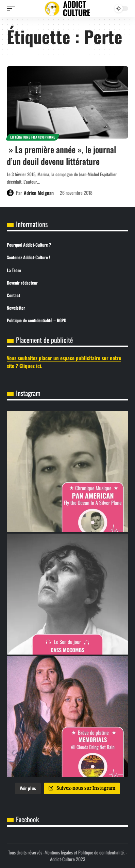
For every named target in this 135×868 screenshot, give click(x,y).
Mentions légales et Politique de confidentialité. (85, 852)
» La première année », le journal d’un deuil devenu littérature (61, 155)
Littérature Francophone (33, 137)
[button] (13, 8)
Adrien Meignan (39, 193)
